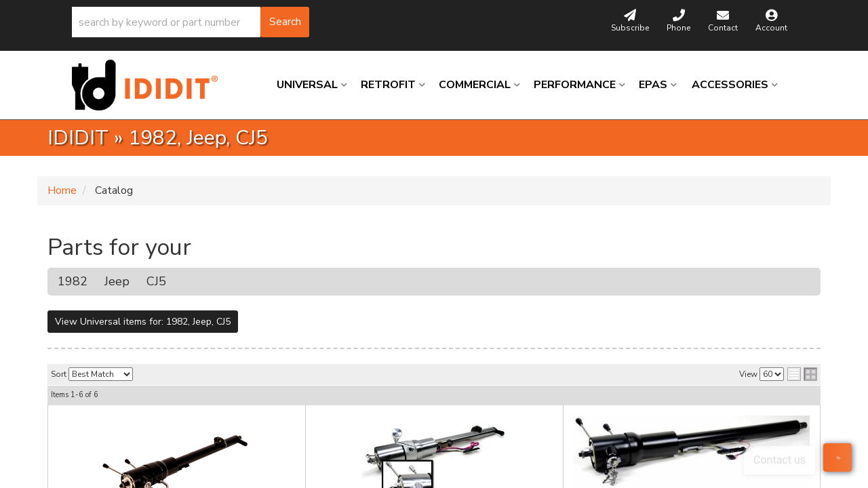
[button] (191, 22)
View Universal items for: (143, 322)
